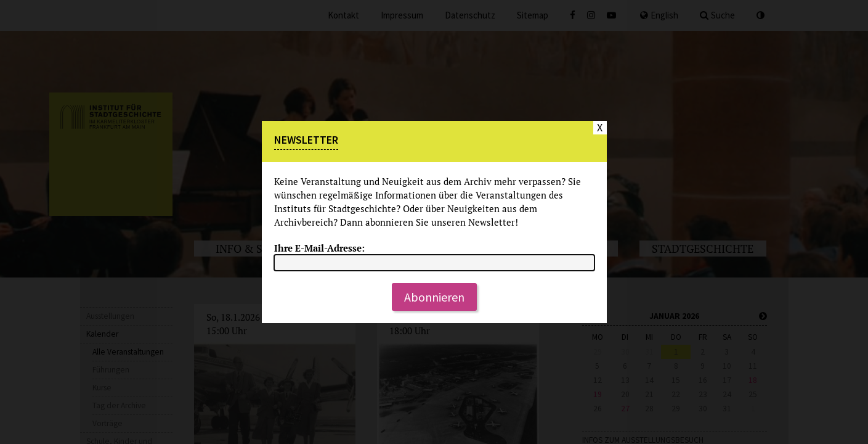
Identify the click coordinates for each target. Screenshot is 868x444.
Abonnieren (434, 297)
